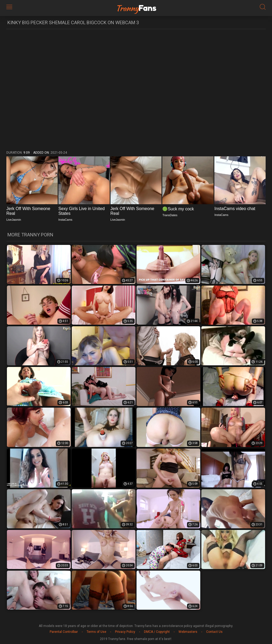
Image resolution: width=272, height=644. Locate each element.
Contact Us (214, 632)
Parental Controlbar (64, 632)
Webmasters (188, 632)
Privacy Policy (125, 632)
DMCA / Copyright (157, 632)
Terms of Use (96, 632)
